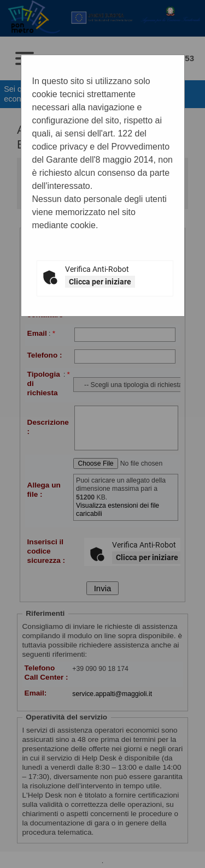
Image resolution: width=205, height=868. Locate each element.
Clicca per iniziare (100, 282)
